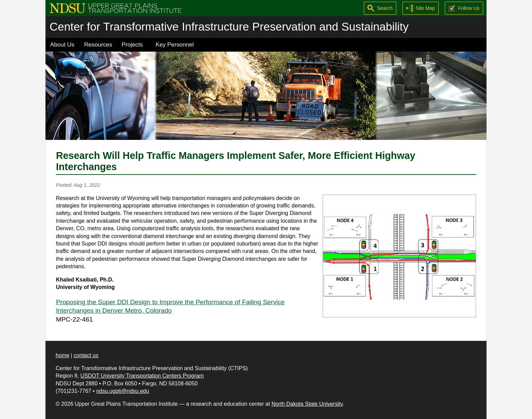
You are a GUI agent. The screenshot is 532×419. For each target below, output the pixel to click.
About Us (62, 44)
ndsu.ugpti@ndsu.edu (122, 391)
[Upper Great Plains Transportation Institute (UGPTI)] (116, 8)
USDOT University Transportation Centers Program (142, 376)
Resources (98, 44)
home (62, 355)
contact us (86, 355)
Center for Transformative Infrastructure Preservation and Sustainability (229, 27)
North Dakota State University (307, 404)
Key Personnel (175, 44)
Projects (132, 44)
